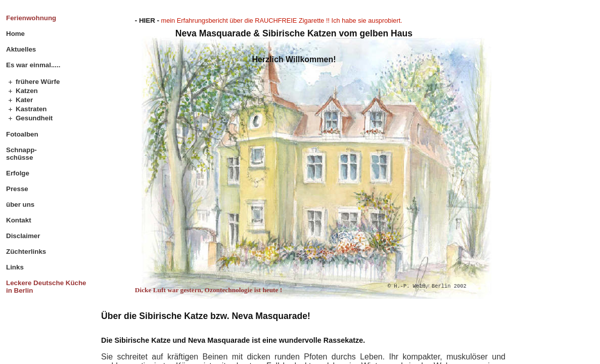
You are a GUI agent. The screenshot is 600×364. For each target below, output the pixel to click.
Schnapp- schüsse (21, 154)
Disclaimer (23, 236)
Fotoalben (22, 134)
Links (15, 267)
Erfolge (18, 173)
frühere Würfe (38, 82)
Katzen (27, 91)
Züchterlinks (26, 252)
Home (15, 34)
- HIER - (147, 20)
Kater (24, 100)
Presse (17, 189)
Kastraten (31, 109)
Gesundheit (34, 118)
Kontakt (19, 220)
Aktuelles (21, 49)
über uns (20, 204)
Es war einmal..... (33, 65)
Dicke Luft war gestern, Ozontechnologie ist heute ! (209, 290)
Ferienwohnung (31, 18)
